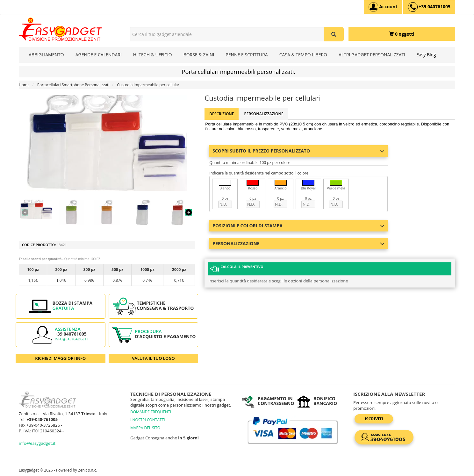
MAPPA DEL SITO (145, 428)
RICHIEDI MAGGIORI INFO (60, 358)
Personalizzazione (264, 114)
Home (24, 85)
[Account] (383, 7)
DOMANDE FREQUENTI (151, 412)
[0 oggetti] (402, 34)
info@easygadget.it (72, 339)
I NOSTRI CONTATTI (148, 420)
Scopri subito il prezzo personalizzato (298, 151)
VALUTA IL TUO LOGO (153, 358)
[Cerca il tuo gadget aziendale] (334, 34)
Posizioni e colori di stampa (298, 226)
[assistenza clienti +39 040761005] (429, 7)
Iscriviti (374, 419)
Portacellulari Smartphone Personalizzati (73, 85)
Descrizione (222, 114)
